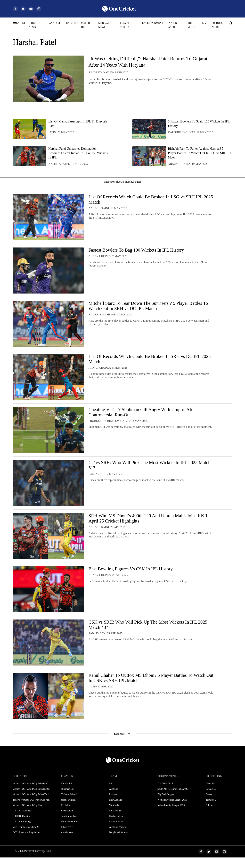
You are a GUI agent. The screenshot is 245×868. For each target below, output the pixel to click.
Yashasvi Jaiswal (69, 805)
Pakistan (113, 805)
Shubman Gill (68, 799)
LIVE (205, 23)
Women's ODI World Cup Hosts (28, 816)
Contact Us (211, 799)
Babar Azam (67, 821)
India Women (116, 821)
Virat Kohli (66, 794)
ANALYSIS (55, 23)
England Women (117, 827)
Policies (209, 816)
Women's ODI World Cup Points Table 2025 (32, 805)
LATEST (21, 23)
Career (209, 805)
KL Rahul (66, 816)
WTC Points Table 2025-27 (26, 838)
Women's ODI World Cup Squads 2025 (31, 799)
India (112, 794)
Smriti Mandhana (69, 827)
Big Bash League (166, 805)
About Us (210, 794)
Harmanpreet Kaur (70, 832)
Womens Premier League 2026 (172, 810)
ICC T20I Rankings (22, 832)
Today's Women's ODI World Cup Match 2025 (32, 810)
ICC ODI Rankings (22, 827)
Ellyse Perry (67, 838)
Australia (114, 799)
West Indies (115, 816)
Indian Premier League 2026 (171, 816)
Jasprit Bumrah (68, 810)
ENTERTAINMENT (153, 23)
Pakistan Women (117, 832)
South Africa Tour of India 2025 (173, 799)
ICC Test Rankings (22, 821)
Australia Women (118, 838)
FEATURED (71, 23)
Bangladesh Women (119, 843)
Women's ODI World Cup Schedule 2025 (32, 794)
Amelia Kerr (67, 843)
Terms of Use (212, 810)
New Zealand (116, 810)
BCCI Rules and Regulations (27, 843)
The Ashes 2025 (165, 794)
